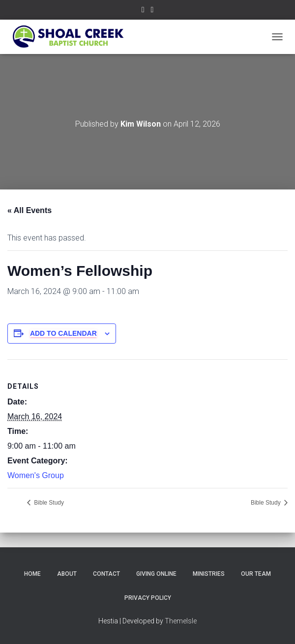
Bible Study (48, 503)
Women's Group (36, 475)
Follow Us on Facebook (143, 11)
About (67, 574)
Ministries (209, 574)
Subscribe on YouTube (152, 11)
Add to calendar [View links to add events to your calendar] (63, 333)
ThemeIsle (181, 621)
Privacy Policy (148, 598)
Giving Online (156, 574)
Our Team (256, 574)
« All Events (29, 210)
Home (32, 574)
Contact (106, 574)
